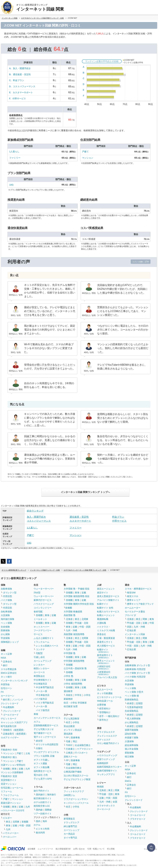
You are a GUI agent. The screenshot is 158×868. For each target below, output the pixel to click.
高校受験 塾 (70, 615)
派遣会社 (102, 634)
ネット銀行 (6, 677)
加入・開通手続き (22, 68)
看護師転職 (103, 619)
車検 (36, 714)
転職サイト (103, 604)
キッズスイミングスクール (76, 803)
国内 (38, 821)
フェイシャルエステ (107, 736)
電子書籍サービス (43, 733)
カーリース (39, 672)
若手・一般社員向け (109, 716)
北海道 (69, 619)
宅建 (68, 741)
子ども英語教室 (71, 719)
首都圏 (6, 769)
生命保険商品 (132, 711)
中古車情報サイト (43, 680)
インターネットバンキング (14, 681)
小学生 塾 (68, 676)
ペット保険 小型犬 (134, 692)
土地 (28, 753)
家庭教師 (68, 699)
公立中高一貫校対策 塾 (75, 668)
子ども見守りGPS (43, 779)
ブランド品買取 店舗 (44, 756)
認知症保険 (130, 734)
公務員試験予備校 (73, 772)
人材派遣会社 (104, 673)
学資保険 (5, 638)
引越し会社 (39, 657)
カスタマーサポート (23, 92)
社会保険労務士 (83, 745)
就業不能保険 (132, 730)
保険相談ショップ (10, 642)
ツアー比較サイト (43, 814)
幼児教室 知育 (71, 706)
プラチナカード (138, 819)
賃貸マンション (9, 784)
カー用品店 (69, 834)
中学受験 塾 (70, 653)
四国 (129, 627)
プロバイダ (130, 615)
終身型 (130, 703)
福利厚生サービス (43, 771)
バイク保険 (6, 600)
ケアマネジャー (85, 749)
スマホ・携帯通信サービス (138, 589)
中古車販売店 (40, 684)
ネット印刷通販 (105, 693)
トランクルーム (41, 642)
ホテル (37, 825)
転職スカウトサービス (108, 612)
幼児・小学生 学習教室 (75, 703)
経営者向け (105, 708)
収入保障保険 (134, 719)
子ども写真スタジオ (44, 729)
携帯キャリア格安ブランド (140, 604)
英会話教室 (69, 726)
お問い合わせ (79, 849)
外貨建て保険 (132, 738)
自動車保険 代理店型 (135, 669)
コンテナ (40, 649)
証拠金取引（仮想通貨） (15, 734)
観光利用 (40, 833)
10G (11, 185)
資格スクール (70, 757)
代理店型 (8, 596)
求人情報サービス (106, 646)
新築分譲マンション (11, 803)
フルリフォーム (11, 795)
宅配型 (39, 653)
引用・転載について (96, 849)
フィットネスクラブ (74, 791)
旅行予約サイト (41, 791)
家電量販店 (69, 819)
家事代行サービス (43, 600)
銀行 (5, 665)
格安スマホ (133, 596)
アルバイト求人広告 (107, 677)
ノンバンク (18, 700)
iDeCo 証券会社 (9, 673)
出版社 (39, 748)
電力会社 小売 (41, 775)
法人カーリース (105, 689)
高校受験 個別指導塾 (74, 634)
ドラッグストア (71, 822)
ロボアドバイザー (10, 738)
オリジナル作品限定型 (47, 744)
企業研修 (102, 705)
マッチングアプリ (106, 774)
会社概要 (31, 849)
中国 (152, 623)
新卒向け (104, 720)
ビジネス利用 (43, 829)
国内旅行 (40, 795)
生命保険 (5, 627)
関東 (117, 790)
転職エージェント (106, 615)
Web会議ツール (105, 701)
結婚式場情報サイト (107, 771)
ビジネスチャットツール (109, 697)
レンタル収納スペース (47, 646)
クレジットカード (10, 703)
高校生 (69, 695)
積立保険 (129, 757)
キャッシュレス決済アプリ (14, 722)
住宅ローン (6, 688)
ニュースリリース (45, 849)
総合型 (39, 741)
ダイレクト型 (10, 593)
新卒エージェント (106, 662)
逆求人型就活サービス (108, 596)
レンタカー (39, 665)
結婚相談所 (103, 763)
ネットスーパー (41, 627)
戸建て (85, 152)
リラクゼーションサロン (76, 799)
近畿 (21, 769)
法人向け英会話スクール (76, 776)
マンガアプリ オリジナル (46, 752)
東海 (14, 769)
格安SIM (131, 593)
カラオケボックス (106, 806)
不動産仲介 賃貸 (9, 776)
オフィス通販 (40, 763)
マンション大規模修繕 (12, 772)
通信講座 (68, 734)
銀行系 (6, 700)
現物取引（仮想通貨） (14, 730)
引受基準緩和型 (135, 707)
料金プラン (19, 80)
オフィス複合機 (41, 767)
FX (2, 692)
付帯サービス (19, 99)
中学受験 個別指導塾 (74, 661)
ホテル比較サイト (43, 802)
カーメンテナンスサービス (47, 718)
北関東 (16, 822)
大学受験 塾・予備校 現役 (77, 589)
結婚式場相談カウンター (109, 767)
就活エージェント (106, 589)
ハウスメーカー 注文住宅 (13, 810)
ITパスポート (81, 753)
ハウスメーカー (11, 833)
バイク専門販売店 (45, 703)
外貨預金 (5, 684)
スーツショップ (71, 830)
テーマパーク (104, 809)
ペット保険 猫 (132, 696)
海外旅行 (52, 795)
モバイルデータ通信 (135, 612)
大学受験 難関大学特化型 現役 (79, 604)
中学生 (78, 695)
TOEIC (69, 745)
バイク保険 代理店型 (135, 677)
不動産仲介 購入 (9, 757)
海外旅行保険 (8, 619)
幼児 (68, 722)
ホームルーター (133, 608)
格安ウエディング (106, 759)
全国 (115, 802)
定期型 (139, 703)
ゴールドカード (11, 715)
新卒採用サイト (105, 656)
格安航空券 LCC (42, 806)
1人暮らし (14, 152)
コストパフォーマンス (24, 86)
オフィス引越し (41, 760)
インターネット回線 (135, 634)
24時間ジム (69, 795)
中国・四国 (25, 826)
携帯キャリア (134, 600)
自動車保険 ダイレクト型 (137, 665)
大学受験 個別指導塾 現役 (77, 596)
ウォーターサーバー (44, 589)
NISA (3, 658)
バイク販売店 (40, 699)
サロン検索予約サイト (108, 743)
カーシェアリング (43, 661)
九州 (28, 769)
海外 (45, 821)
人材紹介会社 (104, 667)
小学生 (87, 695)
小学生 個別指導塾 (73, 684)
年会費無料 (9, 707)
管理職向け (105, 712)
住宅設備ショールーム (12, 788)
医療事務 (75, 738)
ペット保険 (6, 623)
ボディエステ (104, 740)
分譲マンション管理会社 (13, 765)
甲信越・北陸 (82, 623)
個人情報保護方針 (63, 849)
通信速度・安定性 (22, 74)
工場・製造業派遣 (106, 638)
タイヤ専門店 (70, 838)
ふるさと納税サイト (44, 638)
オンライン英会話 (73, 730)
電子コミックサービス (45, 737)
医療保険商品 (132, 700)
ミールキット (40, 619)
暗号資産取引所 (9, 726)
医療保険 (5, 630)
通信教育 (68, 691)
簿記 (75, 741)
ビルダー (8, 818)
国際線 (48, 810)
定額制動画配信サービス (46, 725)
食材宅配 (38, 612)
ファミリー (15, 158)
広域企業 (132, 630)
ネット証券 (6, 654)
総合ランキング (35, 511)
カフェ (37, 722)
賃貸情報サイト (9, 780)
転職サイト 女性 (105, 608)
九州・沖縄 (71, 630)
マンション (88, 158)
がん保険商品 (132, 722)
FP (67, 738)
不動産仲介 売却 (9, 750)
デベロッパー (10, 837)
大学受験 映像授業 (73, 612)
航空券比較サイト (43, 798)
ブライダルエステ (106, 732)
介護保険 (129, 741)
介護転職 (102, 623)
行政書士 (70, 749)
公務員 (69, 753)
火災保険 (5, 615)
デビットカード (9, 719)
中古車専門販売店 (45, 687)
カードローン (8, 696)
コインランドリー (43, 608)
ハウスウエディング (107, 755)
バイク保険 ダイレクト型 (137, 673)
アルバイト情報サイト (108, 600)
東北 (8, 822)
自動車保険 (6, 589)
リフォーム (6, 791)
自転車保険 (6, 612)
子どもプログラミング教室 (77, 779)
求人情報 (111, 849)
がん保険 (5, 634)
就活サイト (103, 593)
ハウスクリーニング (44, 604)
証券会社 (8, 662)
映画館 (100, 787)
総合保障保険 (132, 745)
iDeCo (128, 781)
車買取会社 (39, 676)
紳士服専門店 (70, 826)
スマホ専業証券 (9, 669)
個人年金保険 (132, 749)
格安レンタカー (41, 668)
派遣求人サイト (105, 642)
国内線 (39, 810)
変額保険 (129, 753)
